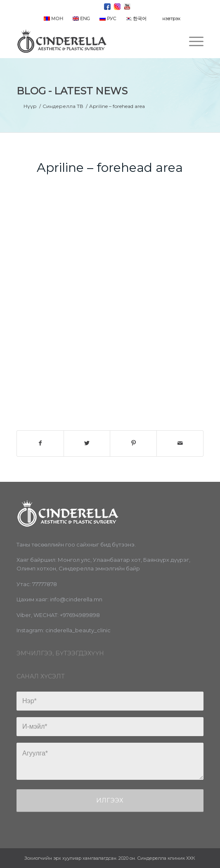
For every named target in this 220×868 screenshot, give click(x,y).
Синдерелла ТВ (63, 106)
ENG (81, 19)
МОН (53, 19)
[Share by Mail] (180, 443)
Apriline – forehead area (110, 168)
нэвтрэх (171, 19)
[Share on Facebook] (40, 443)
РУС (108, 19)
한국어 (136, 19)
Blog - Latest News (72, 91)
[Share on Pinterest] (133, 443)
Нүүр (30, 106)
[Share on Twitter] (87, 443)
